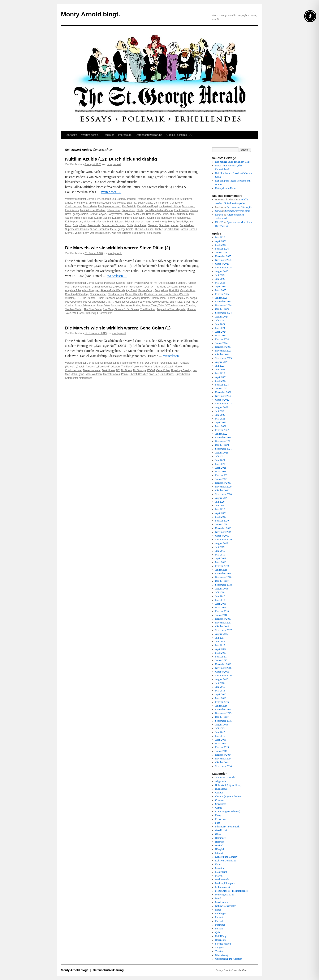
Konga (193, 298)
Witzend (90, 313)
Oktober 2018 (222, 581)
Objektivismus (160, 302)
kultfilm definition (83, 218)
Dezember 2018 (223, 574)
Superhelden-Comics (77, 229)
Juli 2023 (220, 366)
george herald (81, 214)
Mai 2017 (220, 645)
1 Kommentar (104, 313)
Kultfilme (117, 218)
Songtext (220, 947)
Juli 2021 (220, 456)
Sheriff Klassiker (139, 374)
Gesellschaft (221, 830)
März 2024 (221, 336)
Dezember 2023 (223, 347)
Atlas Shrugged (91, 290)
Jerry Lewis (162, 214)
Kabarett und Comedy (114, 199)
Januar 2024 (221, 343)
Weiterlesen (111, 192)
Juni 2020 (220, 506)
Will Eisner (78, 313)
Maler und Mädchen (95, 222)
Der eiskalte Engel (147, 206)
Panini (125, 374)
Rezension (220, 940)
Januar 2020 (221, 524)
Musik (218, 898)
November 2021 (223, 441)
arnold (69, 203)
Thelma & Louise (144, 229)
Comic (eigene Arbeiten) (228, 811)
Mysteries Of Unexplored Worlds (133, 302)
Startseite (71, 135)
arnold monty (96, 203)
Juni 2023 (220, 370)
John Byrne (78, 374)
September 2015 (223, 721)
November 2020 (223, 487)
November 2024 (223, 305)
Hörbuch (220, 842)
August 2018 (222, 589)
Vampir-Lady (82, 233)
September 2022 (223, 404)
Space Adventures (85, 306)
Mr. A (110, 302)
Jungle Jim (182, 298)
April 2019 (221, 558)
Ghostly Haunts (141, 298)
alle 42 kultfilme (184, 199)
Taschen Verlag (74, 309)
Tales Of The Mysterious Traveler (177, 306)
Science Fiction (125, 283)
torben (184, 229)
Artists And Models (115, 203)
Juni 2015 (220, 732)
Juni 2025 (220, 279)
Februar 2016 (222, 702)
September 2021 (223, 449)
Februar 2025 (222, 294)
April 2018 (221, 604)
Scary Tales (176, 302)
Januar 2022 (221, 434)
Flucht (140, 210)
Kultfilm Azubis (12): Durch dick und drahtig (111, 159)
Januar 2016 (221, 706)
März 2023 (221, 381)
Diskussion (188, 206)
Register (109, 135)
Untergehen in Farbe (225, 188)
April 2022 (221, 422)
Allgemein (221, 781)
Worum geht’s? (90, 135)
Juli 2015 (220, 728)
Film (98, 199)
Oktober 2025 (222, 264)
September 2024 (223, 313)
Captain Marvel (174, 367)
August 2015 (222, 725)
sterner (174, 225)
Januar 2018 (221, 615)
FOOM (151, 370)
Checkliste (221, 804)
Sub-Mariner (167, 374)
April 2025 (221, 286)
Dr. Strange (140, 370)
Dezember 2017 (223, 619)
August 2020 (222, 498)
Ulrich (218, 211)
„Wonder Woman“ (144, 367)
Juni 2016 (220, 687)
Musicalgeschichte (225, 895)
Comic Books (161, 203)
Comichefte (176, 203)
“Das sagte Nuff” (81, 287)
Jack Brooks (147, 214)
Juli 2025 (220, 275)
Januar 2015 (221, 751)
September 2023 (223, 358)
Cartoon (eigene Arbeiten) (228, 796)
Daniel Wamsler (134, 294)
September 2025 (223, 268)
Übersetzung (222, 955)
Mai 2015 (220, 736)
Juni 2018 (220, 596)
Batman (160, 367)
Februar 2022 (222, 430)
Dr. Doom (127, 370)
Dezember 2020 (223, 483)
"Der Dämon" (151, 363)
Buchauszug (221, 789)
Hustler (171, 298)
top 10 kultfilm (172, 229)
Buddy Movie (145, 203)
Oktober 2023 (222, 354)
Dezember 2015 (223, 710)
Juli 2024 (220, 320)
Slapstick (153, 225)
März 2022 (221, 426)
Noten (218, 910)
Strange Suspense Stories (126, 306)
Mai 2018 (220, 600)
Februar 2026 (222, 249)
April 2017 (221, 649)
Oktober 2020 (222, 490)
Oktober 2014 (222, 762)
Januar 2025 (221, 298)
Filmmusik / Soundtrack (227, 827)
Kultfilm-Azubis (102, 218)
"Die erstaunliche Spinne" (172, 283)
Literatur (220, 868)
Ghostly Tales (158, 298)
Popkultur (109, 283)
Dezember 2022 (223, 392)
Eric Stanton (89, 298)
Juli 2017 (220, 638)
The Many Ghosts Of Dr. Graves (121, 309)
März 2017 (221, 653)
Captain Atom (188, 290)
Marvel (99, 283)
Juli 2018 (220, 592)
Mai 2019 (220, 555)
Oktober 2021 (222, 445)
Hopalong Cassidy (181, 370)
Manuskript (221, 872)
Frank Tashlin (182, 210)
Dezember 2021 (223, 438)
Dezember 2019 (223, 528)
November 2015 (223, 713)
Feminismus (72, 210)
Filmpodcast (128, 210)
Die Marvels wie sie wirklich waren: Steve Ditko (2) (118, 248)
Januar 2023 (221, 388)
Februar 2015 (222, 747)
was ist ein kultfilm (100, 233)
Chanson (220, 800)
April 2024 (221, 332)
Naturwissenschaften (226, 906)
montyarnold (114, 164)
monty (163, 222)
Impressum (125, 135)
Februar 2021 (222, 475)
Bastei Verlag (146, 290)
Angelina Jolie (73, 290)
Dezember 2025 (223, 256)
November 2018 (223, 577)
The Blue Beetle (93, 309)
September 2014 (223, 766)
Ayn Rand (131, 290)
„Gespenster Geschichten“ (129, 287)
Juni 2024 (220, 324)
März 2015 (221, 743)
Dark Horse (108, 370)
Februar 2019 (222, 566)
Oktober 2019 (222, 536)
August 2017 (222, 634)
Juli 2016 (220, 683)
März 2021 (221, 472)
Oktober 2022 (222, 400)
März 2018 (221, 608)
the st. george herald (122, 229)
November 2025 (223, 260)
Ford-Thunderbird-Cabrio (159, 210)
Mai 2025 (220, 283)
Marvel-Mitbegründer (95, 302)
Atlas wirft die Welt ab (113, 290)
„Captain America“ (86, 367)
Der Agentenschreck (109, 206)
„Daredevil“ (104, 367)
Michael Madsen (134, 222)
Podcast (132, 199)
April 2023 (221, 377)
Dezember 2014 (223, 755)
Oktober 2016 (222, 672)
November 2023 (223, 351)
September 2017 (223, 630)
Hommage (220, 838)
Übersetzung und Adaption (229, 959)
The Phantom (148, 309)
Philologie (220, 913)
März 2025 (221, 290)
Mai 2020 (220, 509)
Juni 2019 (220, 551)
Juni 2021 (220, 460)
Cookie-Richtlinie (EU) (180, 135)
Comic (90, 199)
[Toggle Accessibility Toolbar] (310, 16)
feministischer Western (93, 210)
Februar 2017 (222, 657)
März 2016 (221, 698)
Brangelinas (161, 290)
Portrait (219, 929)
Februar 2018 (222, 611)
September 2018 (223, 585)
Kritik (172, 214)
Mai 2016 (220, 691)
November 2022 (223, 396)
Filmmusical (114, 210)
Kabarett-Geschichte (226, 861)
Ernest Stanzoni (106, 298)
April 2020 (221, 513)
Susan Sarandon (99, 229)
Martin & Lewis (115, 222)
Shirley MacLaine (137, 225)
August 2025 (222, 271)
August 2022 (222, 407)
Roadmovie (94, 225)
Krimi (218, 864)
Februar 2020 (222, 521)
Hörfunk (219, 845)
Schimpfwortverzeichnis (238, 211)
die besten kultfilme (170, 206)
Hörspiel (219, 849)
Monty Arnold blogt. (91, 14)
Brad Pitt (132, 203)
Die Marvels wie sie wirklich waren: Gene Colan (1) (118, 328)
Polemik (219, 921)
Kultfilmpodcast (74, 222)
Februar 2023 (222, 385)
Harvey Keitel (131, 214)
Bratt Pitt (174, 290)
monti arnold (152, 222)
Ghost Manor (123, 298)
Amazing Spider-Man (180, 287)
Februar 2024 (222, 339)
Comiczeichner (74, 206)
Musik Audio (222, 902)
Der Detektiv (129, 206)
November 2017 (223, 623)
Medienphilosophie (225, 883)
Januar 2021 (221, 479)
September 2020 (223, 494)
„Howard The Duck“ (122, 367)
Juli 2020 (220, 502)
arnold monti (81, 203)
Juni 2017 (220, 642)
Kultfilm (181, 214)
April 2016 (221, 694)
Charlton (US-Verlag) (77, 294)
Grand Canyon (98, 214)
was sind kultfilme (121, 233)
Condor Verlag (116, 294)
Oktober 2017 (222, 626)
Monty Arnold (176, 222)
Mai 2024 (220, 328)
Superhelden (187, 225)
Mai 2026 (220, 237)
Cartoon (219, 793)
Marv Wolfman (94, 374)
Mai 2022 (220, 419)
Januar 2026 (221, 252)
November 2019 (223, 532)
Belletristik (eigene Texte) (228, 785)
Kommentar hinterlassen (147, 233)
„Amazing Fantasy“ (103, 287)
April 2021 (221, 468)
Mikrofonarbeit (223, 887)
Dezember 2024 (223, 302)
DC (79, 298)
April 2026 (221, 241)
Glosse (219, 834)
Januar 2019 (221, 570)
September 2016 (223, 676)
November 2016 (223, 668)
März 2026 (221, 245)
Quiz (218, 932)
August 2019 (222, 543)
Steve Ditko (103, 306)
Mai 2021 (220, 464)
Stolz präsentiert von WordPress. (233, 970)
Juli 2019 (220, 547)
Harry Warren (115, 214)
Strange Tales (149, 306)
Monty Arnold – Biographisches (231, 891)
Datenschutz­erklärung (149, 135)
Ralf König (221, 936)
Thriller (159, 229)
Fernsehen (220, 819)
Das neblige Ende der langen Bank (233, 162)
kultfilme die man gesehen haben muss (168, 218)
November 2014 (223, 759)
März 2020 (221, 517)
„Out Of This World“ (156, 287)
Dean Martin (90, 206)
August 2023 (222, 362)
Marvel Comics (74, 302)
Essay (218, 815)
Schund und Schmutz (114, 225)
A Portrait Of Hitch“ (225, 777)
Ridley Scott (79, 225)
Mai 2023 (220, 373)
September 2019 (223, 540)
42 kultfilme (167, 199)
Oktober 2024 (222, 309)
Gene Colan (163, 370)
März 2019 (221, 562)
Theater (219, 951)
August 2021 (222, 453)
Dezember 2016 (223, 664)
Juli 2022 (220, 411)
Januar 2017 (221, 660)
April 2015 (221, 740)
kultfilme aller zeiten (134, 218)
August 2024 (222, 317)
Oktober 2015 (222, 717)
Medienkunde (112, 363)
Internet (219, 853)
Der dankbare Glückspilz (239, 207)
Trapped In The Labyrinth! (171, 309)
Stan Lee (164, 225)
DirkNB (219, 215)
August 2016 (222, 679)
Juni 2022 (220, 415)
